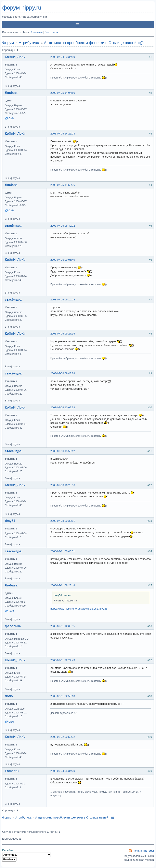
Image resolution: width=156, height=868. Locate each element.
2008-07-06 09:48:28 (63, 373)
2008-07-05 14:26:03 (63, 134)
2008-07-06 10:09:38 (63, 407)
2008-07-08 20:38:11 (63, 521)
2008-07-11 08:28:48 (63, 585)
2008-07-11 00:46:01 (63, 551)
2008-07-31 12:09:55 (63, 626)
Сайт (11, 118)
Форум (8, 43)
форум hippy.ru (22, 8)
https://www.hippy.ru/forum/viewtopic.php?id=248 (79, 609)
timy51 (10, 521)
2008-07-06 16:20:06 (63, 485)
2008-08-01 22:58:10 (63, 696)
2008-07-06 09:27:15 (63, 334)
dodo (9, 696)
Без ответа (51, 32)
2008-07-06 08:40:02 (63, 226)
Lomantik (12, 771)
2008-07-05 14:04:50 (63, 93)
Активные (37, 32)
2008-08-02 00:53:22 (63, 737)
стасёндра (13, 226)
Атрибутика (29, 43)
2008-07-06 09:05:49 (63, 260)
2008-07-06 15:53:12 (63, 451)
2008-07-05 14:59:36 (63, 185)
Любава (11, 93)
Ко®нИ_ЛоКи (15, 57)
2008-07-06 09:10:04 (63, 300)
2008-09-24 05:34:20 (63, 771)
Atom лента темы (143, 851)
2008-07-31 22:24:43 (63, 660)
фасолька (13, 626)
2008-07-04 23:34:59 (63, 57)
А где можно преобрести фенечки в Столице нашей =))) (94, 43)
